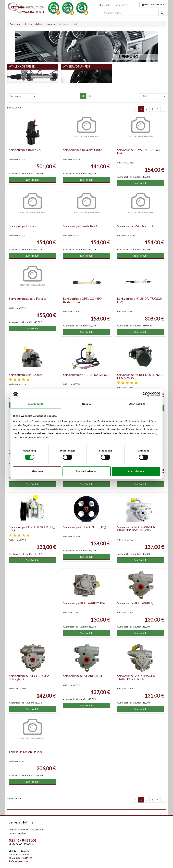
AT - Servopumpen (76, 66)
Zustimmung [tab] (36, 404)
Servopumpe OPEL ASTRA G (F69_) (86, 375)
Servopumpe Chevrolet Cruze (83, 150)
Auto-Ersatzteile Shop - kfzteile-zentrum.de (33, 24)
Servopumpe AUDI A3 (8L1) (135, 603)
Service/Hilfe (123, 5)
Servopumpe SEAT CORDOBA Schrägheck (29, 677)
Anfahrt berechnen (19, 861)
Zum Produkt (32, 180)
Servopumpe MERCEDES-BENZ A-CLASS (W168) (140, 376)
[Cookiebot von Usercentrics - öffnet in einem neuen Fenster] (145, 394)
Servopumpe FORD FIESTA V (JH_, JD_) (32, 529)
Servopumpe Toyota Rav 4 (80, 226)
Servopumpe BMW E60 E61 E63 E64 (138, 151)
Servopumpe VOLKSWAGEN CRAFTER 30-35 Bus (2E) (136, 529)
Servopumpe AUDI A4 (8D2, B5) (84, 603)
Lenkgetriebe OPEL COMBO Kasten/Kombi (82, 300)
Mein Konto (104, 5)
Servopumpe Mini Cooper (26, 375)
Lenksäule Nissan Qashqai (26, 752)
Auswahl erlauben (86, 471)
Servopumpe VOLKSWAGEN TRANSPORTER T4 (136, 677)
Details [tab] (86, 404)
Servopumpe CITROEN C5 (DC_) (85, 527)
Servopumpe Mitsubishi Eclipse (138, 226)
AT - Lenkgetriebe (22, 66)
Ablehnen (37, 471)
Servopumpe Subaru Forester (28, 299)
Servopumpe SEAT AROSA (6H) (84, 676)
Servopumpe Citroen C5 (25, 150)
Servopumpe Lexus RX (24, 226)
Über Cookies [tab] (137, 404)
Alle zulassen (136, 471)
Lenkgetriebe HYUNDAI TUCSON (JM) (140, 300)
